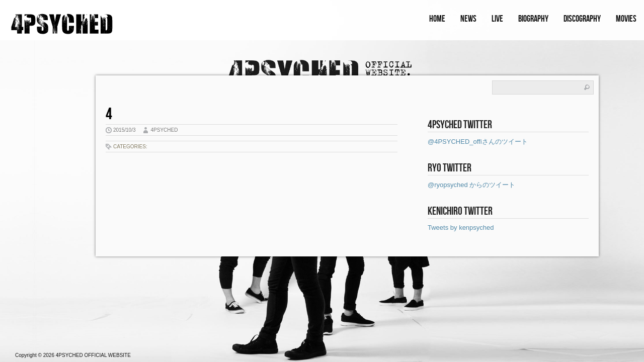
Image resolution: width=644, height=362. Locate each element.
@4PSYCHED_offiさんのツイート (478, 142)
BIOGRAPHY (533, 19)
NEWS (468, 19)
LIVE (497, 19)
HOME (437, 19)
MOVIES (626, 19)
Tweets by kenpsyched (461, 228)
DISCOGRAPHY (582, 19)
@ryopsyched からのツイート (471, 185)
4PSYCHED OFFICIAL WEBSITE (93, 355)
